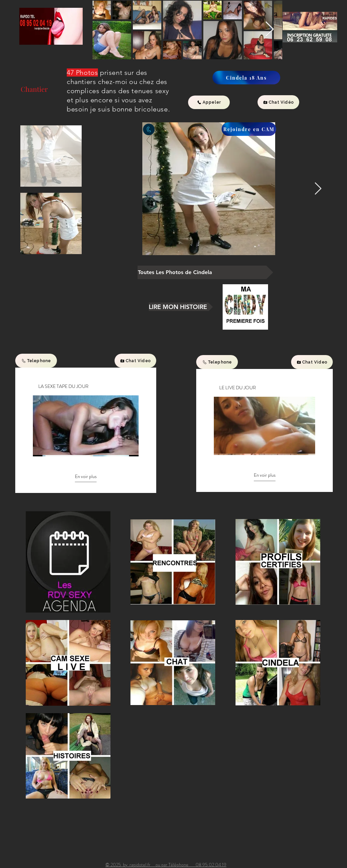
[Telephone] (36, 361)
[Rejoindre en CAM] (249, 129)
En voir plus (86, 477)
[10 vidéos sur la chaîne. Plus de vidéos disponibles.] (86, 425)
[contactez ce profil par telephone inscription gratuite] (149, 129)
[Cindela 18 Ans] (246, 78)
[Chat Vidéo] (278, 102)
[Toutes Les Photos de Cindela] (205, 272)
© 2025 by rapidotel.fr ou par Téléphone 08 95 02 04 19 (166, 865)
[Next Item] (270, 30)
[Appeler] (209, 102)
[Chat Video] (135, 361)
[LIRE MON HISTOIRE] (181, 307)
